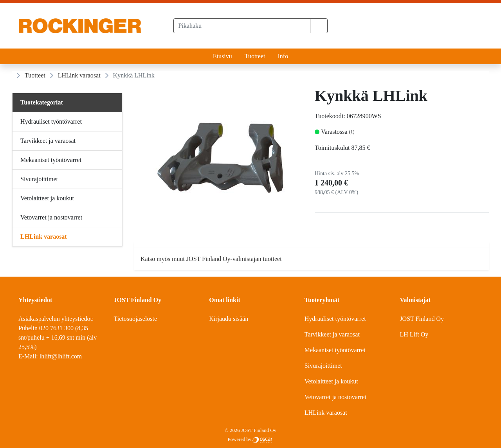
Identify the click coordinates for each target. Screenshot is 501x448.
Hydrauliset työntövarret (335, 319)
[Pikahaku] (242, 26)
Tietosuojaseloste (136, 319)
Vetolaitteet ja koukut (331, 381)
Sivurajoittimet (323, 366)
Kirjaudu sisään (229, 319)
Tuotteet (255, 56)
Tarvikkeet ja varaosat (332, 334)
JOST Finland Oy (422, 319)
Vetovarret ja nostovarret (335, 397)
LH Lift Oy (414, 334)
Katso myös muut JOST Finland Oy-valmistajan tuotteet (211, 259)
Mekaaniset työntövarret (335, 350)
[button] (319, 26)
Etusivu (223, 56)
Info (283, 56)
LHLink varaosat (79, 75)
